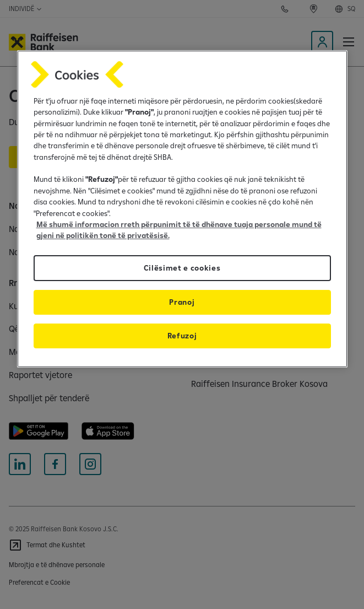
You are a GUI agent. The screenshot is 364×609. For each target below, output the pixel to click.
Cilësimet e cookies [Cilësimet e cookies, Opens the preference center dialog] (182, 268)
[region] (182, 209)
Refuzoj (182, 336)
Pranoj (182, 302)
